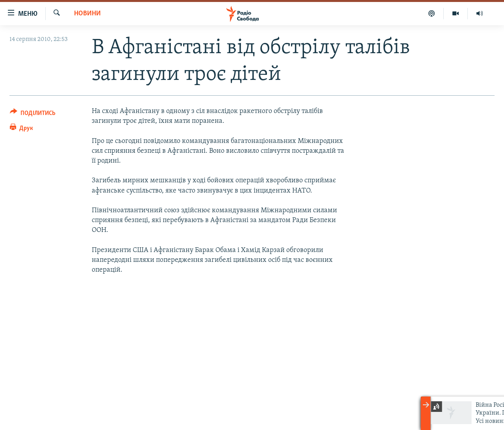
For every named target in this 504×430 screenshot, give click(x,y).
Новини (87, 14)
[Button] (33, 114)
